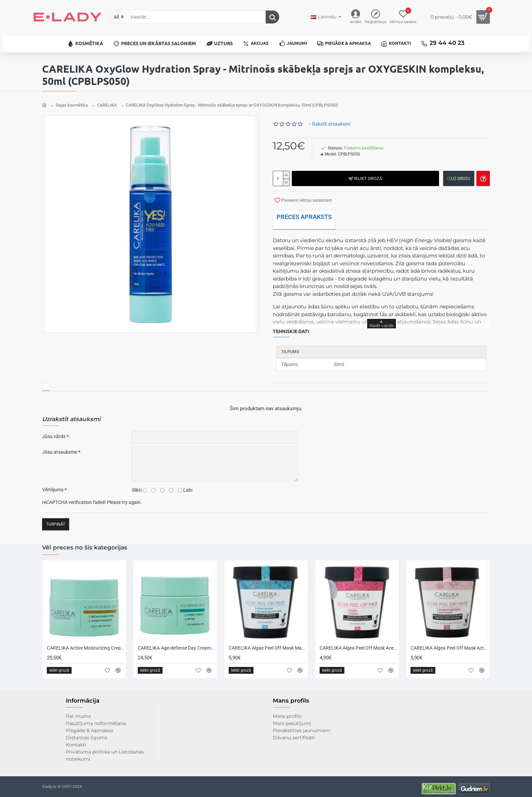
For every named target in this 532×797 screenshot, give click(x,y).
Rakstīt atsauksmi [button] (331, 120)
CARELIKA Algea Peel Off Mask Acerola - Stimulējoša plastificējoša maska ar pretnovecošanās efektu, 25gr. (358, 644)
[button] (365, 174)
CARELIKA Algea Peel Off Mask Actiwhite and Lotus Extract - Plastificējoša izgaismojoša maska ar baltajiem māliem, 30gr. (449, 644)
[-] (286, 178)
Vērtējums (53, 486)
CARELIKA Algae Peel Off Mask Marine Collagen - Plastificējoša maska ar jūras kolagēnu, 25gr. (267, 644)
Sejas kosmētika (72, 101)
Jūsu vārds (54, 432)
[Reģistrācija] (375, 17)
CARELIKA (107, 101)
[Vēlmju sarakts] (403, 17)
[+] (286, 171)
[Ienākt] (356, 17)
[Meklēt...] (272, 17)
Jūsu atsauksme (60, 448)
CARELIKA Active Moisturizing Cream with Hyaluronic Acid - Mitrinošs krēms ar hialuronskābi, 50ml (85, 644)
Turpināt (56, 520)
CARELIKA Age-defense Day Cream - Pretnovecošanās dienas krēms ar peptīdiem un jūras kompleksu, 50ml (176, 644)
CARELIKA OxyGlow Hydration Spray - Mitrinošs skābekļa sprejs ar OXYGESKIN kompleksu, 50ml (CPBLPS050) (232, 101)
